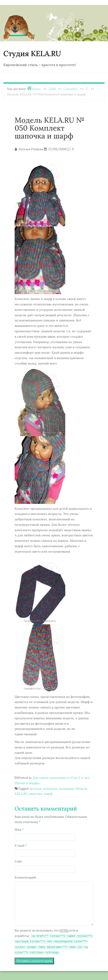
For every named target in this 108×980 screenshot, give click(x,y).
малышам (66, 789)
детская (35, 789)
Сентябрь (71, 89)
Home (36, 89)
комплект (50, 789)
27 (87, 89)
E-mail (21, 846)
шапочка (36, 794)
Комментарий (25, 877)
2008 (52, 89)
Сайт (18, 861)
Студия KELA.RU (32, 54)
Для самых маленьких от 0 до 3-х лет (61, 778)
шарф (48, 794)
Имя (19, 830)
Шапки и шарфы (27, 783)
